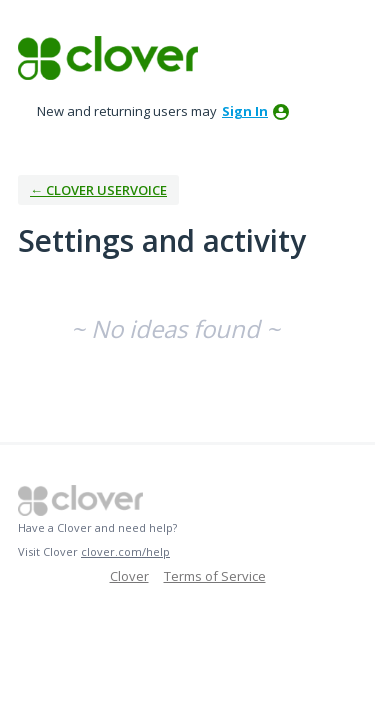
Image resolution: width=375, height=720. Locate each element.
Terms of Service (215, 576)
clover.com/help (125, 551)
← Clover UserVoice (98, 190)
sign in (245, 111)
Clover (129, 576)
